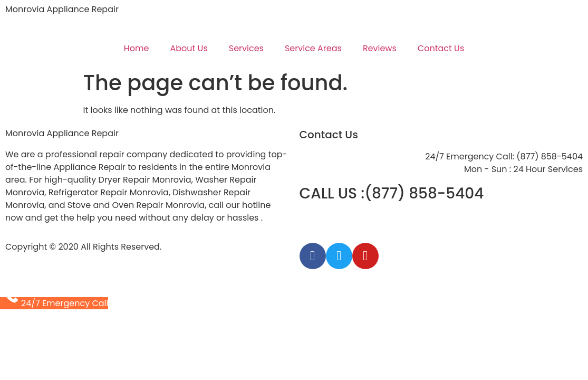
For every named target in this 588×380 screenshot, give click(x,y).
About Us (189, 48)
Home (137, 48)
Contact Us (441, 48)
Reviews (380, 48)
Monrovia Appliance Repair (62, 9)
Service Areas (313, 48)
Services (246, 48)
